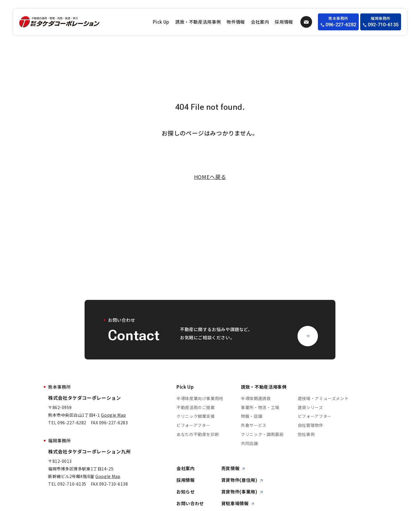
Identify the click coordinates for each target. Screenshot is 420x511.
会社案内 (260, 22)
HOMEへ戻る (210, 177)
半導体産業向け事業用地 (200, 398)
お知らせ (186, 492)
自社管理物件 (311, 425)
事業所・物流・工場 (260, 407)
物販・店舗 (252, 416)
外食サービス (254, 425)
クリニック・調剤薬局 (262, 434)
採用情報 (284, 22)
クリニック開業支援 (196, 416)
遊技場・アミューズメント (323, 398)
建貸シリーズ (310, 407)
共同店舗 (250, 443)
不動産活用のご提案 (196, 407)
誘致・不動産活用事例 (198, 22)
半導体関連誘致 (256, 398)
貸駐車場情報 (238, 504)
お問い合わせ (190, 504)
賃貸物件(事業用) (242, 492)
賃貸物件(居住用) (242, 480)
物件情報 (236, 22)
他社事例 (306, 434)
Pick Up (161, 22)
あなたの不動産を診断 (198, 434)
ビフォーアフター (193, 425)
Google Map (113, 415)
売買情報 (233, 469)
